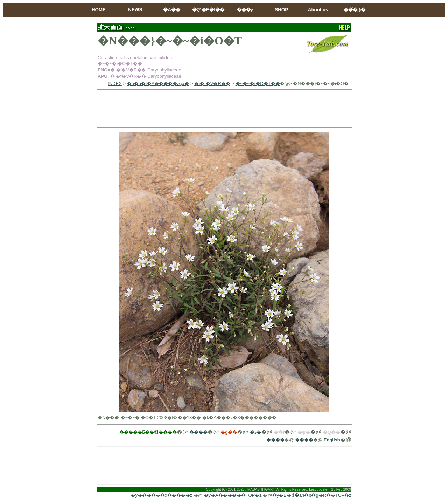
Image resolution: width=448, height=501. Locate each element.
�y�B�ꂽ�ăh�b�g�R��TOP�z (312, 495)
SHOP (281, 10)
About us (318, 10)
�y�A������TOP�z (232, 495)
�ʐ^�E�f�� (208, 10)
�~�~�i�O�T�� (258, 84)
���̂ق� (355, 10)
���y (245, 10)
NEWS (135, 10)
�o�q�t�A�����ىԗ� (158, 84)
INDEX (115, 84)
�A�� (172, 10)
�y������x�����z (162, 495)
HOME (99, 10)
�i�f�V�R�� (212, 84)
